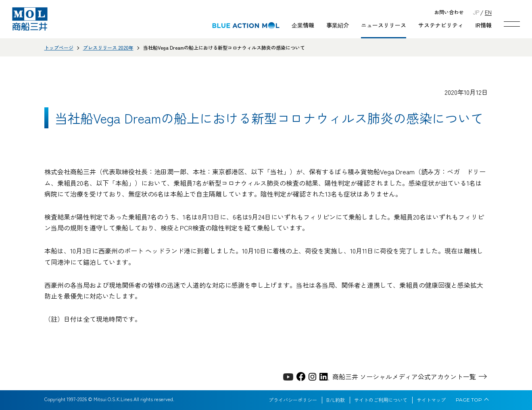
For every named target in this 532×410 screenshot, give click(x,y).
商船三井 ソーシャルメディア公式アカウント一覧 (404, 377)
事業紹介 (338, 25)
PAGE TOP (469, 400)
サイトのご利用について (381, 400)
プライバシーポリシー (293, 400)
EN (488, 12)
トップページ (59, 47)
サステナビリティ (441, 25)
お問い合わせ (449, 12)
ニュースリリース (384, 25)
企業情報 (303, 25)
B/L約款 (336, 400)
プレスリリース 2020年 (108, 47)
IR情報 (484, 25)
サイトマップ (431, 400)
